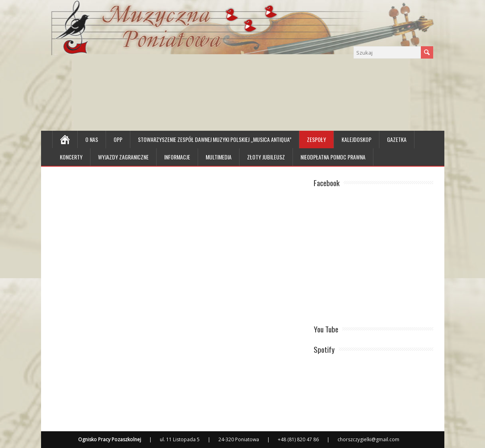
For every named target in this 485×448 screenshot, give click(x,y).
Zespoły (316, 139)
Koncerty (71, 157)
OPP (118, 139)
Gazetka (397, 139)
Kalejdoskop (356, 139)
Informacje (177, 157)
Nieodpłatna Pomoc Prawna (333, 157)
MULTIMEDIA (219, 157)
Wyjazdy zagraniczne (123, 157)
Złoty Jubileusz (266, 157)
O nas (92, 139)
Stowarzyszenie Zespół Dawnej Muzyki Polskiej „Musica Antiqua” (215, 139)
